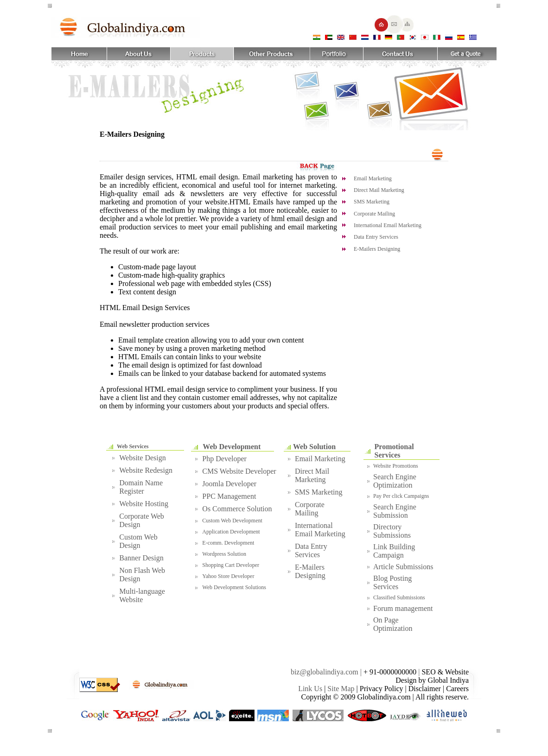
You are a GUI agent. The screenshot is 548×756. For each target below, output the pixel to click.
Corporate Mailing (374, 214)
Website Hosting (144, 504)
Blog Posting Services (392, 582)
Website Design (142, 458)
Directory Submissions (392, 531)
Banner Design (141, 558)
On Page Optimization (393, 624)
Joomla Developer (229, 484)
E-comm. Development (228, 543)
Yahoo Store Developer (228, 576)
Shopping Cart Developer (231, 565)
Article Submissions (403, 567)
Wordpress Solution (224, 554)
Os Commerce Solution (237, 509)
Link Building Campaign (394, 551)
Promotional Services (394, 451)
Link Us (310, 689)
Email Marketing (373, 178)
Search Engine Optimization (395, 481)
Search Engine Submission (395, 511)
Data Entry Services (376, 237)
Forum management (403, 608)
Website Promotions (396, 466)
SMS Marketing (372, 202)
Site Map (341, 689)
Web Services (133, 446)
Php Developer (224, 459)
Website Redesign (146, 470)
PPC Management (229, 496)
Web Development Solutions (234, 587)
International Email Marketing (388, 225)
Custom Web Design (138, 541)
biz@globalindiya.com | (327, 672)
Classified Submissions (399, 597)
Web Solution (314, 447)
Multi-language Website (142, 595)
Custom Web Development (232, 521)
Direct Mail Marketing (379, 190)
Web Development (232, 447)
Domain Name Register (141, 487)
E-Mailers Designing (377, 249)
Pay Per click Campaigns (401, 496)
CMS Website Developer (239, 471)
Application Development (231, 532)
